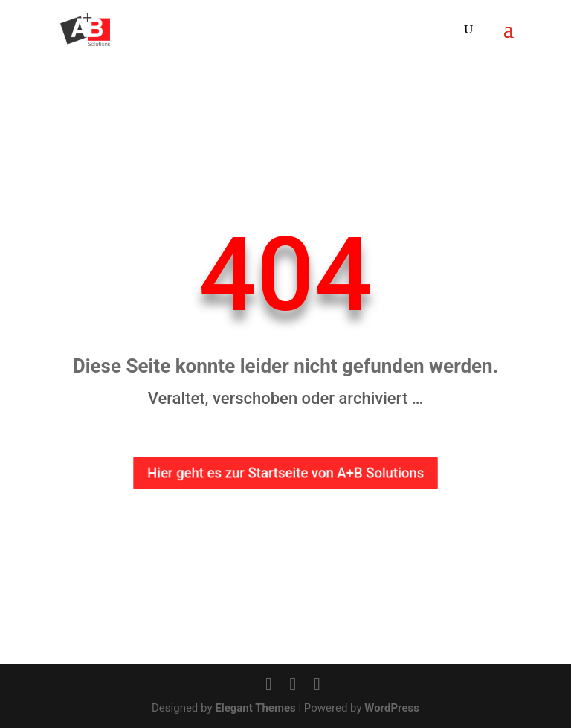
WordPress (392, 708)
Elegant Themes (255, 708)
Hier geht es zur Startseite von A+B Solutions (285, 473)
